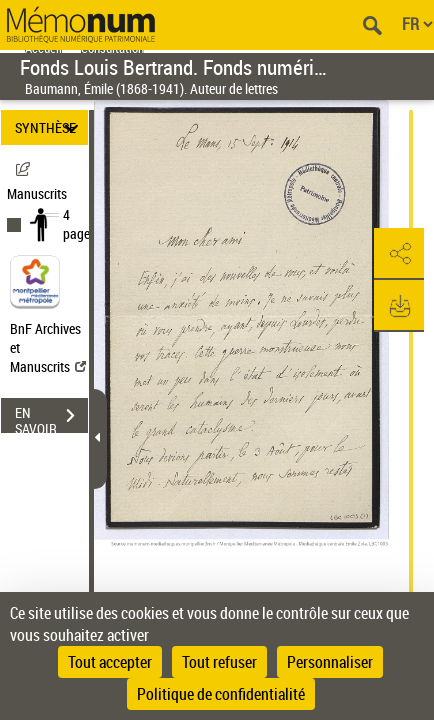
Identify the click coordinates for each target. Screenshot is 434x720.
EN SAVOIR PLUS (51, 418)
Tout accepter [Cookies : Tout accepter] (110, 662)
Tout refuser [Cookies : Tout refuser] (219, 662)
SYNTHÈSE (49, 127)
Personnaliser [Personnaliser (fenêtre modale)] (330, 662)
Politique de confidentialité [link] (221, 694)
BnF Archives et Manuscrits (48, 347)
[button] (399, 254)
